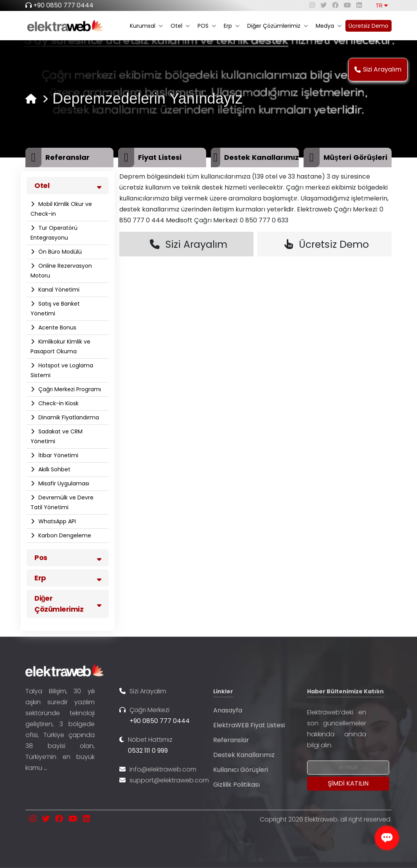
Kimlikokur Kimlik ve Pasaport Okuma (60, 346)
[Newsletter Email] (348, 768)
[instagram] (312, 5)
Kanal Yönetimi (58, 290)
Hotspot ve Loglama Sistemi (62, 370)
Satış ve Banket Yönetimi (55, 309)
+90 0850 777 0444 (63, 5)
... (46, 768)
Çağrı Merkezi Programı (69, 389)
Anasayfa (228, 710)
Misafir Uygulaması (63, 483)
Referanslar (231, 740)
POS (207, 26)
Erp (232, 26)
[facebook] (335, 5)
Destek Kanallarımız (244, 755)
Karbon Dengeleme (64, 535)
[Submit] (348, 784)
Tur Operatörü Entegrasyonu (54, 233)
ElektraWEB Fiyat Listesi (249, 725)
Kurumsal (146, 26)
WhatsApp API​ (56, 521)
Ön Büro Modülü (59, 252)
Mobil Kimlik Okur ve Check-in (61, 209)
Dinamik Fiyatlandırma (68, 417)
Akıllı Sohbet (54, 469)
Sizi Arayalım (378, 69)
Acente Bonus (57, 328)
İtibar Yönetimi (58, 455)
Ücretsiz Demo (368, 26)
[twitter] (324, 5)
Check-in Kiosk (58, 403)
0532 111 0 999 (148, 751)
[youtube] (347, 5)
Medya (329, 26)
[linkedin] (359, 5)
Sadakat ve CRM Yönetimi (57, 436)
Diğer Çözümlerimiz (278, 26)
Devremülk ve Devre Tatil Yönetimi (62, 502)
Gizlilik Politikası (236, 785)
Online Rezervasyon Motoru (61, 271)
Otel (180, 26)
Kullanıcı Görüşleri (241, 770)
